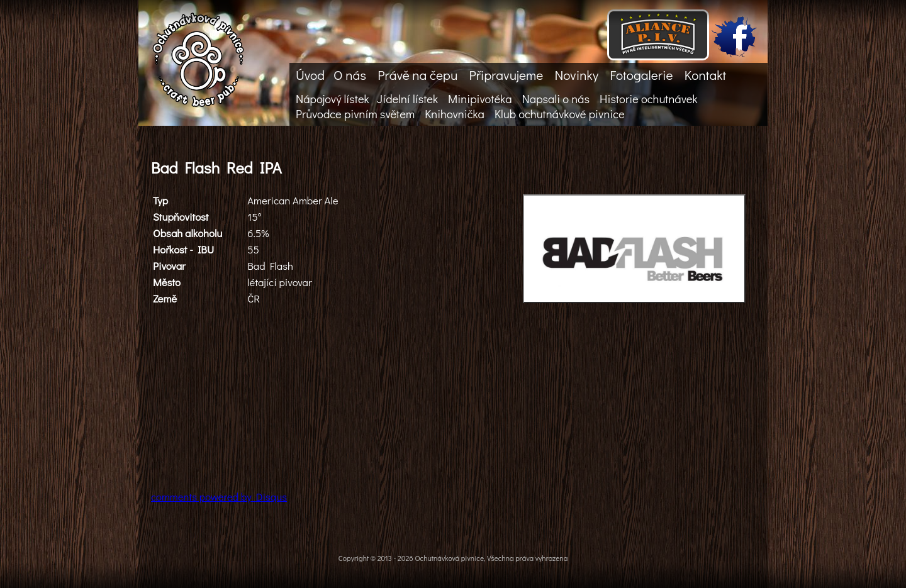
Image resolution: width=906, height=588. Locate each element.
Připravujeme (506, 75)
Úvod (310, 75)
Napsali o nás (556, 99)
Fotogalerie (641, 75)
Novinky (576, 75)
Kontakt (705, 75)
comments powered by (219, 496)
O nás (350, 75)
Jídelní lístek (407, 99)
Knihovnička (455, 114)
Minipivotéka (480, 99)
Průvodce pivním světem (355, 114)
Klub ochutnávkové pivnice (560, 114)
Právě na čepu (417, 75)
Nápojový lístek (333, 99)
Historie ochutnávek (648, 99)
